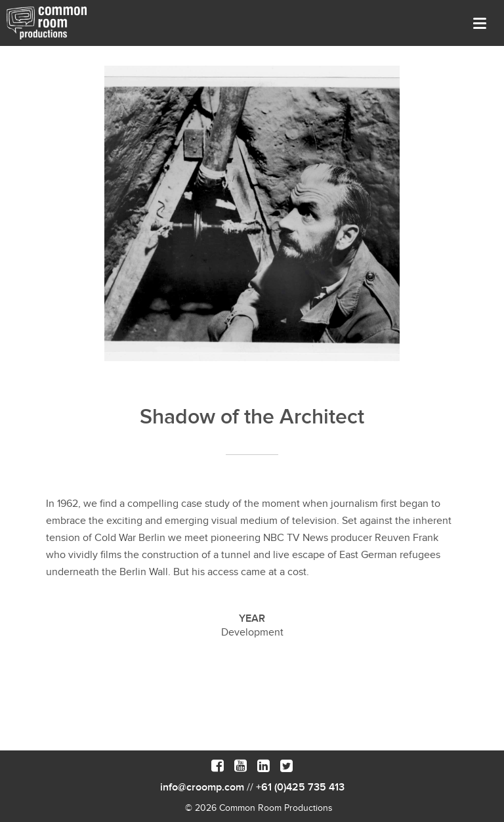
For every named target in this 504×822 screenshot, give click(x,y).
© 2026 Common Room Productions (259, 808)
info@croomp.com (202, 787)
